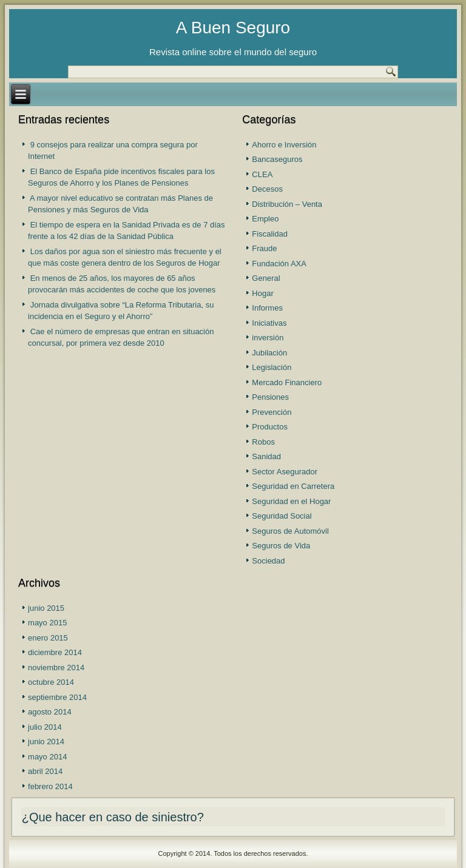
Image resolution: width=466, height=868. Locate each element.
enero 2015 (48, 638)
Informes (267, 308)
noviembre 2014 (56, 668)
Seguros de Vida (281, 546)
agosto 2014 (50, 712)
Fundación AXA (279, 264)
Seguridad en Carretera (293, 486)
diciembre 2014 (55, 652)
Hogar (262, 293)
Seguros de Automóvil (290, 531)
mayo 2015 (47, 623)
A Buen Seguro (233, 28)
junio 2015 (46, 608)
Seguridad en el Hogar (291, 501)
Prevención (272, 412)
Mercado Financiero (287, 382)
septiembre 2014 (57, 697)
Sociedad (268, 561)
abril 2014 (45, 771)
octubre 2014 (51, 682)
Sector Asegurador (285, 472)
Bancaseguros (277, 159)
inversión (268, 338)
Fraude (264, 248)
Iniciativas (269, 323)
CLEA (262, 174)
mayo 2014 (47, 757)
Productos (270, 427)
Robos (263, 442)
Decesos (267, 189)
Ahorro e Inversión (284, 145)
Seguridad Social (282, 516)
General (266, 278)
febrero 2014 (50, 786)
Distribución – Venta (287, 204)
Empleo (265, 219)
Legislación (272, 367)
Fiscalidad (270, 234)
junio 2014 (46, 742)
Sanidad (266, 456)
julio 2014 (45, 727)
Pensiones (270, 397)
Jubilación (269, 353)
